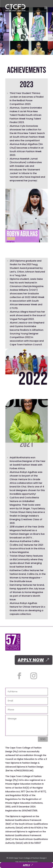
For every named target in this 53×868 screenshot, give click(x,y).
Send (43, 739)
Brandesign (33, 862)
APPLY (26, 865)
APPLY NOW (31, 660)
